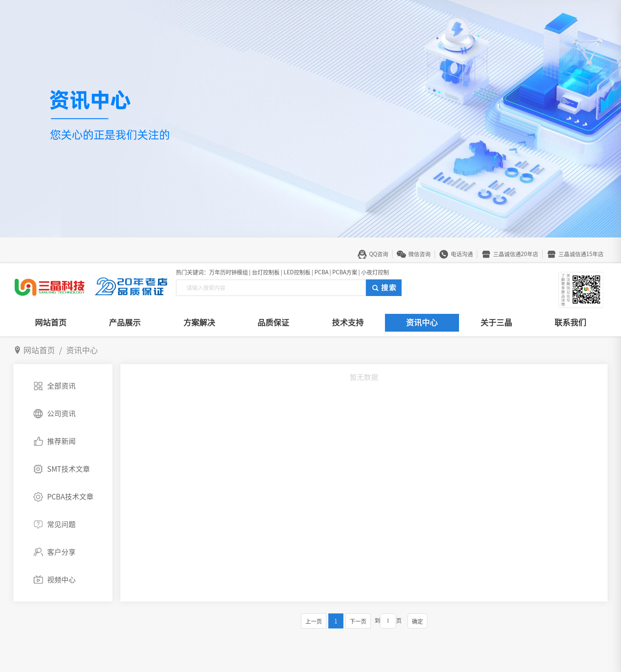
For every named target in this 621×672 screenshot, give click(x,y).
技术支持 (348, 323)
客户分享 (61, 552)
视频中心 (61, 580)
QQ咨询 (379, 254)
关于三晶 (496, 323)
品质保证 (273, 323)
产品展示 (125, 323)
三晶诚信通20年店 (516, 254)
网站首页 (51, 323)
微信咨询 (419, 254)
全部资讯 (61, 386)
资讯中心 (422, 323)
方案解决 (199, 323)
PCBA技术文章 (70, 497)
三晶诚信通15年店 (581, 254)
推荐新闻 (61, 441)
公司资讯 (61, 414)
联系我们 (570, 323)
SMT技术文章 (69, 469)
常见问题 (61, 524)
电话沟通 (462, 254)
